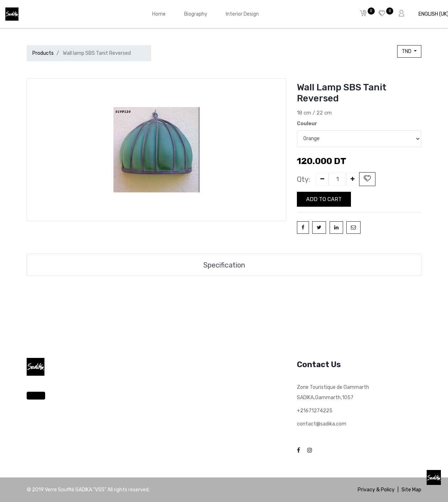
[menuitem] (159, 14)
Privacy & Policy (376, 490)
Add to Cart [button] (324, 199)
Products (43, 53)
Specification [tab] (224, 265)
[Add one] (353, 179)
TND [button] (407, 51)
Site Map (411, 490)
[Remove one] (322, 179)
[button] (367, 179)
